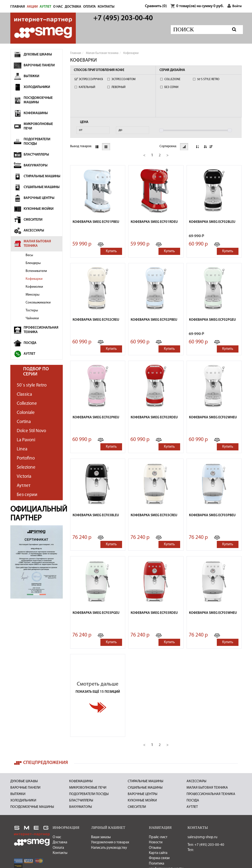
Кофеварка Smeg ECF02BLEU (212, 199)
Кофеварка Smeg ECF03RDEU (154, 560)
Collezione (27, 404)
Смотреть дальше (98, 627)
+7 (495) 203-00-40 (123, 18)
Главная (18, 7)
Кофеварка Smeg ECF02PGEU (212, 289)
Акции (32, 7)
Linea (22, 449)
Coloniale (26, 413)
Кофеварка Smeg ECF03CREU (154, 469)
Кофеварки (34, 279)
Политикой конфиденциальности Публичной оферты (156, 831)
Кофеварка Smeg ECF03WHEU (213, 560)
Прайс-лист (158, 776)
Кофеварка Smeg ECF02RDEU (154, 380)
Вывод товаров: (81, 123)
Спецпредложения (46, 702)
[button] (101, 214)
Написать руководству (109, 787)
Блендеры (33, 263)
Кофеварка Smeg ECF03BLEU (96, 469)
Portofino (26, 458)
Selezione (26, 468)
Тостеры (32, 310)
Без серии (27, 495)
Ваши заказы (101, 776)
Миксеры (32, 295)
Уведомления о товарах (110, 782)
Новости (156, 782)
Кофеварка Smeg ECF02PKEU (96, 380)
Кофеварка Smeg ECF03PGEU (96, 560)
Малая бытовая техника (102, 53)
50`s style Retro (32, 385)
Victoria (24, 477)
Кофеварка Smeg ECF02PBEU (154, 289)
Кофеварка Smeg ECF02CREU (96, 289)
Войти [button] (235, 6)
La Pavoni (26, 440)
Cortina (24, 422)
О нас (58, 7)
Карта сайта (158, 792)
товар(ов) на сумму (197, 6)
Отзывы (155, 787)
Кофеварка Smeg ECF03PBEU (212, 469)
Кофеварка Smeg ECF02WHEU (213, 380)
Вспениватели (36, 271)
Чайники (32, 318)
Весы (29, 255)
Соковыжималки (38, 303)
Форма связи (159, 798)
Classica (24, 395)
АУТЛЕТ (45, 7)
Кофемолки (34, 287)
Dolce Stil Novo (31, 431)
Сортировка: (168, 123)
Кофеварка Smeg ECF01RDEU (154, 199)
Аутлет (24, 486)
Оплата (89, 7)
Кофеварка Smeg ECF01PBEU (96, 199)
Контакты (106, 7)
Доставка (73, 7)
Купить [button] (111, 221)
